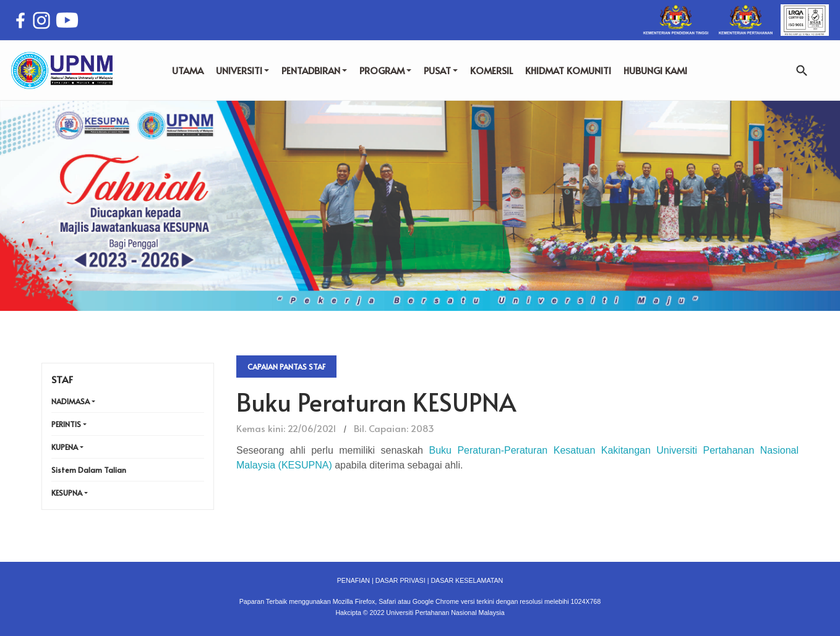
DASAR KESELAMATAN (467, 580)
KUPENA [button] (65, 447)
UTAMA (188, 70)
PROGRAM (385, 70)
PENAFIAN (354, 580)
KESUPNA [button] (67, 493)
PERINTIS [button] (66, 424)
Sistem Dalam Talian (89, 470)
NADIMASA (71, 401)
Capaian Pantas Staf (286, 367)
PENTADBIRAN (314, 70)
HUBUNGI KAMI (655, 70)
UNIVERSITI (242, 70)
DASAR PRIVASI (401, 580)
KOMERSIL (491, 70)
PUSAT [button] (441, 70)
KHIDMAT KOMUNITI (568, 70)
